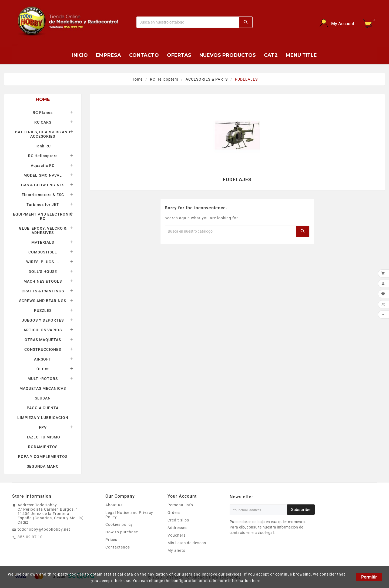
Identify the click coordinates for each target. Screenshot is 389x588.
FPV (43, 427)
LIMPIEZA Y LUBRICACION (43, 418)
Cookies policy (119, 524)
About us (114, 505)
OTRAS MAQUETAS (43, 340)
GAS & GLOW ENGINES (43, 185)
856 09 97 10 (30, 537)
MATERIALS (43, 242)
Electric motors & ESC (43, 195)
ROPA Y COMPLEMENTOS (43, 457)
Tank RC (43, 146)
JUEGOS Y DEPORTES (43, 320)
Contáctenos (118, 547)
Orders (174, 513)
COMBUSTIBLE (43, 252)
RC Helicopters (43, 156)
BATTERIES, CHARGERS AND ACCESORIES (43, 134)
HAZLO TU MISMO (43, 437)
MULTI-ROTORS (43, 379)
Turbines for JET (43, 204)
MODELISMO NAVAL (43, 175)
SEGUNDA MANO (43, 466)
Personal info (180, 505)
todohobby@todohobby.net (44, 529)
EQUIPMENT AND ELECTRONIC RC (43, 216)
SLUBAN (43, 398)
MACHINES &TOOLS (43, 281)
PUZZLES (43, 310)
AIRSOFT (43, 359)
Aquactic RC (43, 166)
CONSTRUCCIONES (43, 349)
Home (43, 99)
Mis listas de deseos (187, 543)
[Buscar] (188, 22)
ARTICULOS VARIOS (43, 330)
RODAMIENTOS (43, 447)
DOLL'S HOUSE (43, 272)
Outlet (43, 369)
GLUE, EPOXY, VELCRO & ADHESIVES (43, 230)
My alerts (176, 550)
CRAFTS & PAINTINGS (43, 291)
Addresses (177, 528)
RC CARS (43, 122)
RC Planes (43, 113)
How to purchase (122, 532)
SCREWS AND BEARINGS (43, 301)
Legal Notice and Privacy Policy (129, 515)
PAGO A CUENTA (43, 408)
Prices (111, 540)
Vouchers (177, 535)
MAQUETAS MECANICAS (43, 388)
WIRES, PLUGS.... (43, 262)
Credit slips (178, 520)
